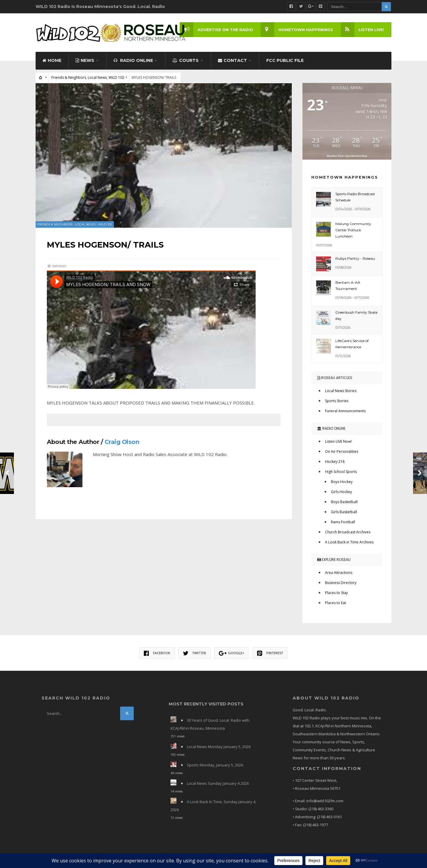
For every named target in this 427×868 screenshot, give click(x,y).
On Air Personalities (342, 453)
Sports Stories (337, 402)
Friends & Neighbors (69, 79)
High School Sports (341, 473)
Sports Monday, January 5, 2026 (215, 766)
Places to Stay (336, 594)
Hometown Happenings (296, 30)
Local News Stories (341, 392)
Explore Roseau (334, 561)
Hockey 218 (335, 463)
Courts (185, 62)
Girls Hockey (341, 493)
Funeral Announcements (345, 412)
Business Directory (341, 584)
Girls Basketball (344, 513)
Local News (97, 79)
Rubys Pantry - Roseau (355, 260)
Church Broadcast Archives (348, 534)
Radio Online (133, 62)
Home (52, 62)
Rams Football (343, 523)
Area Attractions (339, 574)
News (85, 62)
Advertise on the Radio (215, 30)
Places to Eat (336, 604)
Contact (232, 62)
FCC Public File (285, 62)
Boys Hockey (342, 483)
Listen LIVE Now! (338, 443)
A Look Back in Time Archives (349, 544)
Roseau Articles (335, 379)
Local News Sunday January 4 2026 (218, 785)
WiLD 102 (116, 79)
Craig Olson (123, 442)
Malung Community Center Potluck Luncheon (353, 231)
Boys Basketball (344, 503)
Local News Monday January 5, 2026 (219, 748)
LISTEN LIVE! (362, 30)
